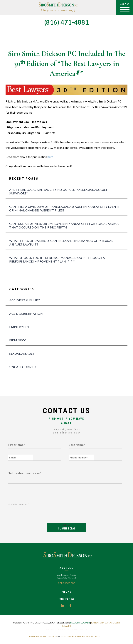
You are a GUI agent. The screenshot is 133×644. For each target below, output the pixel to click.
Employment (20, 327)
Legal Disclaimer (80, 623)
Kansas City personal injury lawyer (67, 629)
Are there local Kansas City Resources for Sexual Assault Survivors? (58, 191)
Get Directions (66, 583)
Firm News (18, 340)
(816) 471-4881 (66, 22)
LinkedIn (63, 606)
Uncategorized (23, 367)
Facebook (70, 606)
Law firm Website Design (43, 636)
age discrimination (26, 313)
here (50, 157)
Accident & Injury (25, 300)
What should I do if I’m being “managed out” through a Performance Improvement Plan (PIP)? (57, 259)
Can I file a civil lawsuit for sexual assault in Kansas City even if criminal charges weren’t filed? (64, 208)
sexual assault (22, 353)
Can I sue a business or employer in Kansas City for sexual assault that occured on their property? (65, 225)
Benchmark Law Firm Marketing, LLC (82, 636)
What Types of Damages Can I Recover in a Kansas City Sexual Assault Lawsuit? (61, 242)
